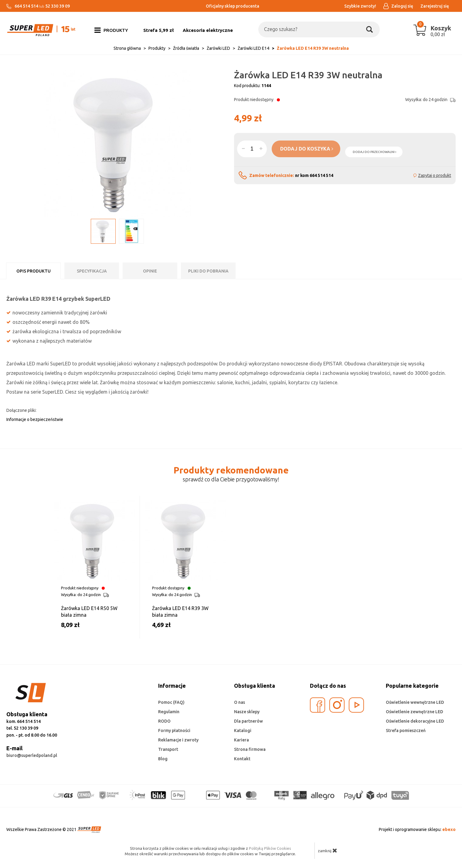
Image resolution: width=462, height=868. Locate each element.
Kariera (241, 740)
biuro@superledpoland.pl (32, 755)
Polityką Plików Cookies (270, 848)
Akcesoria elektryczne (208, 30)
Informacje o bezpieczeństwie (35, 419)
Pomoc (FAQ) (171, 702)
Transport (168, 749)
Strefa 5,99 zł (158, 30)
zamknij (328, 850)
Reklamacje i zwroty (178, 740)
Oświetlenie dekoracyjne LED (415, 721)
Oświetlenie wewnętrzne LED (415, 702)
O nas (239, 702)
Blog (163, 759)
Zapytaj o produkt (435, 175)
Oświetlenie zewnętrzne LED (414, 712)
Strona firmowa (250, 749)
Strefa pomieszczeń (406, 731)
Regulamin (169, 712)
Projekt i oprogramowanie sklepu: (417, 829)
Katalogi (243, 731)
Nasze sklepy (247, 712)
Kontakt (242, 759)
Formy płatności (174, 731)
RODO (164, 721)
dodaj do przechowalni (375, 152)
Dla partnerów (248, 721)
